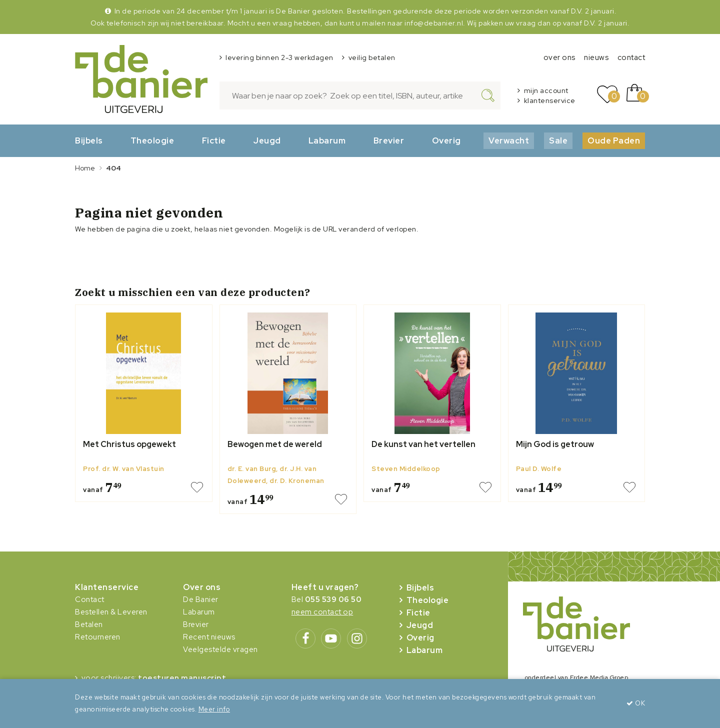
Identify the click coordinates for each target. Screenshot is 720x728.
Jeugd (267, 140)
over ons (559, 57)
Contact (90, 599)
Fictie (214, 140)
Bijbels (89, 140)
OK (636, 703)
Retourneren (98, 637)
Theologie (152, 140)
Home (85, 168)
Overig (446, 140)
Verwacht (509, 140)
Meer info (214, 709)
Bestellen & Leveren (111, 612)
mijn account (546, 90)
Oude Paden (614, 140)
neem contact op (322, 612)
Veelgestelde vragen (220, 649)
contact (631, 57)
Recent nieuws (209, 637)
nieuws (596, 57)
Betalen (89, 624)
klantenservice (550, 100)
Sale (558, 140)
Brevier (389, 140)
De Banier (201, 599)
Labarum (327, 140)
